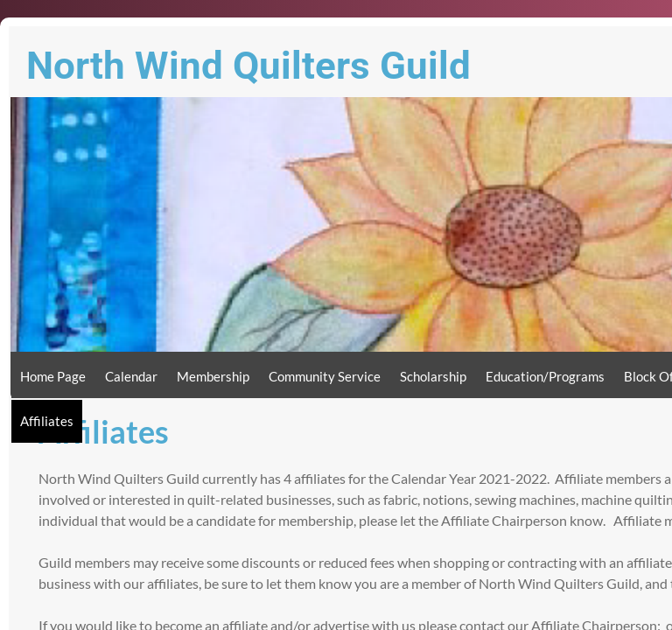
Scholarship (433, 376)
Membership (213, 376)
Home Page (53, 376)
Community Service (325, 376)
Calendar (131, 376)
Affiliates (47, 421)
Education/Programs (545, 376)
